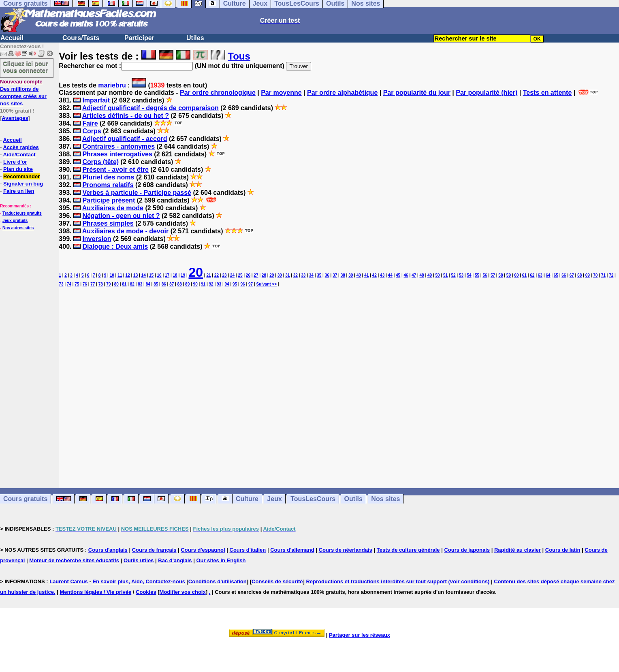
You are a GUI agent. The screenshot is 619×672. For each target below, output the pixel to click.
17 (167, 275)
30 (280, 275)
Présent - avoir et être (115, 170)
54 (469, 275)
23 (224, 275)
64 (548, 275)
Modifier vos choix (183, 592)
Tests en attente (547, 93)
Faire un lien (19, 191)
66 (564, 275)
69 (588, 275)
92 (211, 284)
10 (112, 275)
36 (327, 275)
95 (235, 284)
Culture (247, 499)
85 (156, 284)
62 (532, 275)
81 (124, 284)
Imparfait (96, 100)
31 (287, 275)
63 (540, 275)
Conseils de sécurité (277, 581)
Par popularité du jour (417, 93)
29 (272, 275)
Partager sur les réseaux (360, 635)
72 (611, 275)
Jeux (274, 499)
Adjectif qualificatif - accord (125, 139)
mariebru (112, 85)
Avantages (15, 118)
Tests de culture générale (408, 550)
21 (208, 275)
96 (242, 284)
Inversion (97, 239)
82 (132, 284)
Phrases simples (108, 223)
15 (151, 275)
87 (172, 284)
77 (93, 284)
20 (196, 272)
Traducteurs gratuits (22, 213)
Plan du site (18, 169)
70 (595, 275)
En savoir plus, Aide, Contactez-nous (139, 581)
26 (248, 275)
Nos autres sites (18, 228)
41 (366, 275)
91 (203, 284)
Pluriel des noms (108, 177)
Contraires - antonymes (118, 146)
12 (128, 275)
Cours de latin (563, 550)
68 (580, 275)
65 (556, 275)
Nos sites (385, 499)
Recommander (21, 176)
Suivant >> (266, 284)
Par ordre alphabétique (342, 93)
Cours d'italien (248, 550)
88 (180, 284)
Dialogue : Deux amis (115, 246)
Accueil (12, 38)
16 (159, 275)
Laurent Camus (69, 581)
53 (461, 275)
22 (217, 275)
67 (572, 275)
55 (477, 275)
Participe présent (109, 200)
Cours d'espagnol (203, 550)
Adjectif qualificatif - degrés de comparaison (150, 108)
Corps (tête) (100, 162)
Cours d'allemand (292, 550)
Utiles (195, 38)
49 (430, 275)
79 (108, 284)
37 (335, 275)
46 (406, 275)
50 (437, 275)
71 (603, 275)
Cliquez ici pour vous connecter (26, 67)
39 (351, 275)
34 (311, 275)
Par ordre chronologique (218, 93)
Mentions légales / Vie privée (95, 592)
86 (164, 284)
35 (319, 275)
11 (120, 275)
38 (343, 275)
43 (382, 275)
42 (375, 275)
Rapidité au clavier (518, 550)
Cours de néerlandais (346, 550)
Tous (239, 56)
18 (175, 275)
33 (303, 275)
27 (256, 275)
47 (414, 275)
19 (183, 275)
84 (148, 284)
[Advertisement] (339, 380)
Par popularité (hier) (487, 93)
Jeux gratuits (15, 221)
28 (264, 275)
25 (240, 275)
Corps (92, 131)
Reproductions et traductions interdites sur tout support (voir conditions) (398, 581)
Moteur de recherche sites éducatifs (74, 560)
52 (453, 275)
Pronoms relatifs (108, 185)
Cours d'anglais (108, 550)
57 (493, 275)
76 (85, 284)
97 (251, 284)
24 (232, 275)
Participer (139, 38)
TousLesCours (313, 499)
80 (116, 284)
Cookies (146, 592)
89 (187, 284)
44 (390, 275)
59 (509, 275)
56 (485, 275)
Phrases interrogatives (117, 154)
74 (69, 284)
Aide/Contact (19, 155)
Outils (353, 499)
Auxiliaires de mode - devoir (125, 231)
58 (501, 275)
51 (445, 275)
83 (140, 284)
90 (195, 284)
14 (144, 275)
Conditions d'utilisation (218, 581)
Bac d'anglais (175, 560)
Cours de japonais (467, 550)
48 (422, 275)
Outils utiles (139, 560)
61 (524, 275)
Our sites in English (221, 560)
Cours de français (154, 550)
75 (77, 284)
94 (227, 284)
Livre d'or (15, 162)
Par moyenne (281, 93)
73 (61, 284)
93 (219, 284)
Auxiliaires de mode (113, 208)
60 (516, 275)
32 (296, 275)
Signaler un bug (23, 184)
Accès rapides (21, 147)
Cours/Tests (81, 38)
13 (136, 275)
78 (101, 284)
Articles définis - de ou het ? (126, 116)
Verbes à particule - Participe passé (137, 193)
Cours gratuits (25, 499)
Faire (90, 123)
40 (359, 275)
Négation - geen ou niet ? (121, 216)
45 (398, 275)
